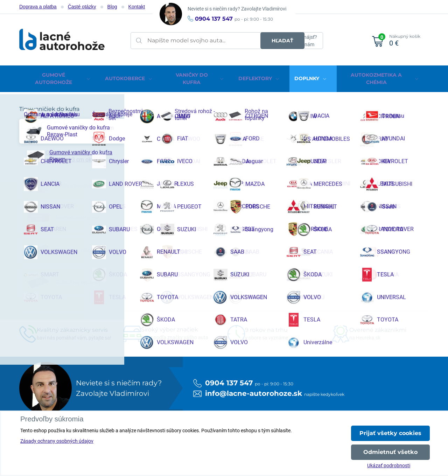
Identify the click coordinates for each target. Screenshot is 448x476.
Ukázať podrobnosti (389, 465)
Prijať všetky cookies (390, 433)
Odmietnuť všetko (390, 452)
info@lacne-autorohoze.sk (254, 292)
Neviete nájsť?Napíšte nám (302, 41)
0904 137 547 (214, 19)
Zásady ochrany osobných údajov (57, 441)
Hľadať (258, 41)
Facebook (47, 406)
